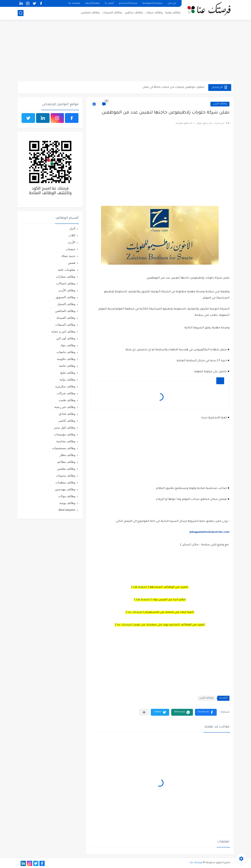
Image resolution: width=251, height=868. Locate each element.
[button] (206, 712)
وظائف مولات (67, 496)
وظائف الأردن (220, 104)
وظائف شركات (154, 13)
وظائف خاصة (67, 366)
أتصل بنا (109, 3)
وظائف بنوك (68, 345)
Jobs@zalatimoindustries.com (210, 532)
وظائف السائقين (65, 311)
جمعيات (70, 249)
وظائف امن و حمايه (63, 331)
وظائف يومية (173, 13)
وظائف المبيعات (112, 13)
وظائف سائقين (134, 13)
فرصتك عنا (74, 3)
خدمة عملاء (68, 256)
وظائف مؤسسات (65, 434)
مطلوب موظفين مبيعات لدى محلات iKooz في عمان (173, 87)
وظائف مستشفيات (64, 448)
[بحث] (21, 13)
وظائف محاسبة (66, 441)
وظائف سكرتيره (65, 386)
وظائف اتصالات (66, 283)
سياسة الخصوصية (153, 3)
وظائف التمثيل (66, 304)
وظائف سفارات (66, 276)
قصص (72, 263)
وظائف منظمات (65, 482)
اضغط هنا (140, 587)
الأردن (72, 242)
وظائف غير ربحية (65, 407)
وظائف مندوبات (66, 475)
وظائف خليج (68, 373)
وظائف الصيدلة (66, 318)
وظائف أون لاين (66, 338)
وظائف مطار (67, 455)
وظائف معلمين (90, 13)
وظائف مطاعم (66, 462)
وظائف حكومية (66, 359)
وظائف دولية (67, 379)
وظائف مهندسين (65, 489)
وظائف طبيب (67, 400)
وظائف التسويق (65, 297)
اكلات (72, 235)
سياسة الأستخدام (128, 3)
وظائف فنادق (67, 414)
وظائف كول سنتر (65, 427)
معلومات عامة (67, 270)
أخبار (72, 228)
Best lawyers (67, 510)
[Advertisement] (125, 51)
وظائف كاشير (67, 421)
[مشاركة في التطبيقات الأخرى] (144, 712)
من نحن (172, 3)
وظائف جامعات (66, 352)
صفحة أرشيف (92, 3)
